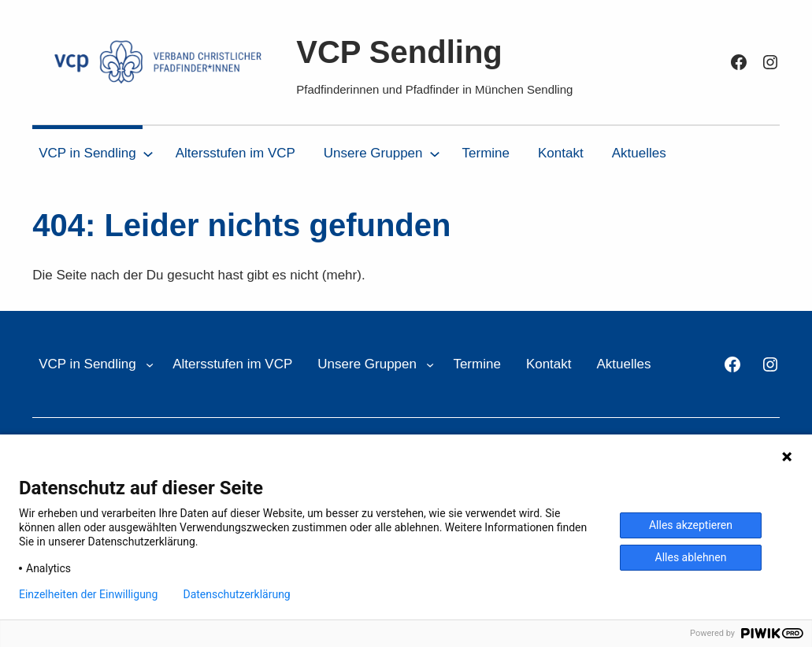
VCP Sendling (399, 52)
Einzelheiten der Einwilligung (88, 594)
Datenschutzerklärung (236, 594)
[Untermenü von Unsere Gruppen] (435, 153)
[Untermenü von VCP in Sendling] (148, 153)
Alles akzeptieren (691, 525)
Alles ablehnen (691, 557)
